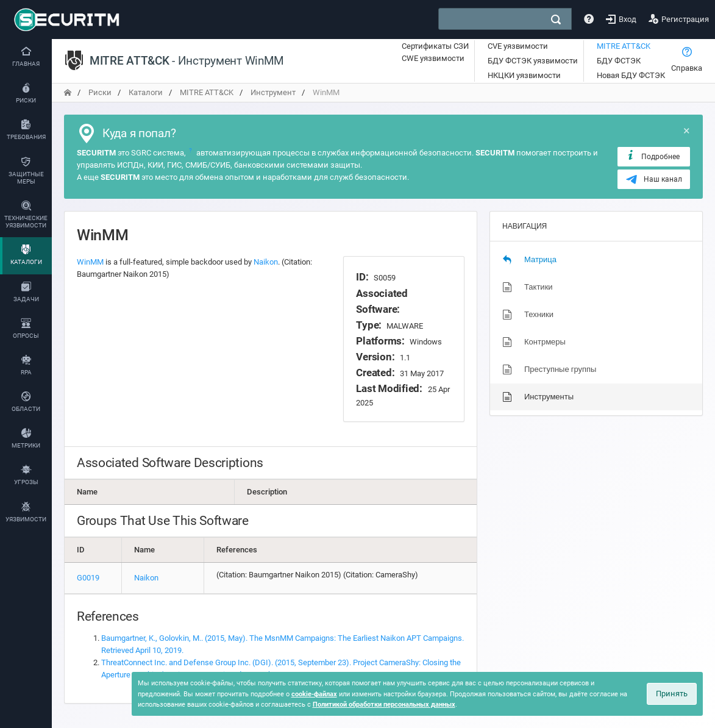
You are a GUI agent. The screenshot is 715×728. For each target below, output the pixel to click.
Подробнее (653, 156)
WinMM (90, 262)
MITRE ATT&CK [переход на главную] (207, 92)
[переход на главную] (68, 92)
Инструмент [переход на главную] (273, 92)
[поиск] (556, 20)
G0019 (88, 578)
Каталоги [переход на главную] (146, 92)
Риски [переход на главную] (100, 92)
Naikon (266, 262)
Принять (672, 694)
